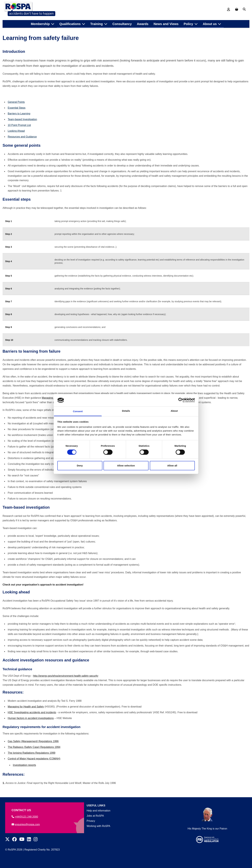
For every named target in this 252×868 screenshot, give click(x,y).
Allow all (172, 466)
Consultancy (122, 22)
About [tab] (174, 411)
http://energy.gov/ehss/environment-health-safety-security (66, 681)
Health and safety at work (31, 30)
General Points (16, 107)
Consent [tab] (78, 411)
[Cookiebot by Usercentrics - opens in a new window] (181, 400)
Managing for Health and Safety (26, 712)
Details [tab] (126, 411)
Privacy (91, 821)
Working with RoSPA (98, 826)
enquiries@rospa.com (26, 824)
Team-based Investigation (22, 125)
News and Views (166, 22)
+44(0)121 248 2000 (25, 817)
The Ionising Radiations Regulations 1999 (32, 758)
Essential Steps (17, 113)
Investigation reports (24, 770)
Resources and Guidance (22, 142)
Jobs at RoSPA (95, 816)
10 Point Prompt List (19, 131)
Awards (143, 22)
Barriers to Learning (19, 119)
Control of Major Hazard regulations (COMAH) (34, 764)
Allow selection (126, 466)
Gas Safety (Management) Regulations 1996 (33, 747)
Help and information (99, 811)
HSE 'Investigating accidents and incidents (32, 718)
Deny (80, 466)
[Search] (244, 9)
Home (9, 30)
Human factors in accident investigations (31, 724)
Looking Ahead (16, 136)
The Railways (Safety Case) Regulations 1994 (34, 753)
